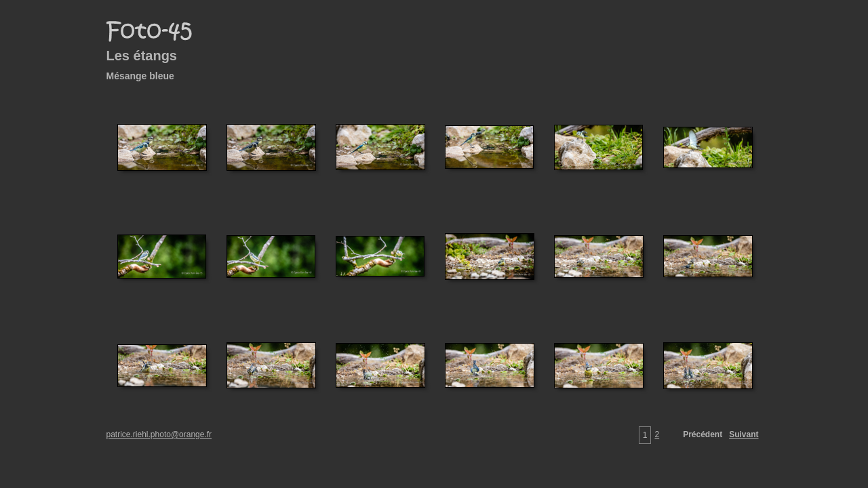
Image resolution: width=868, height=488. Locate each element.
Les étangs (142, 56)
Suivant (744, 434)
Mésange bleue (140, 76)
